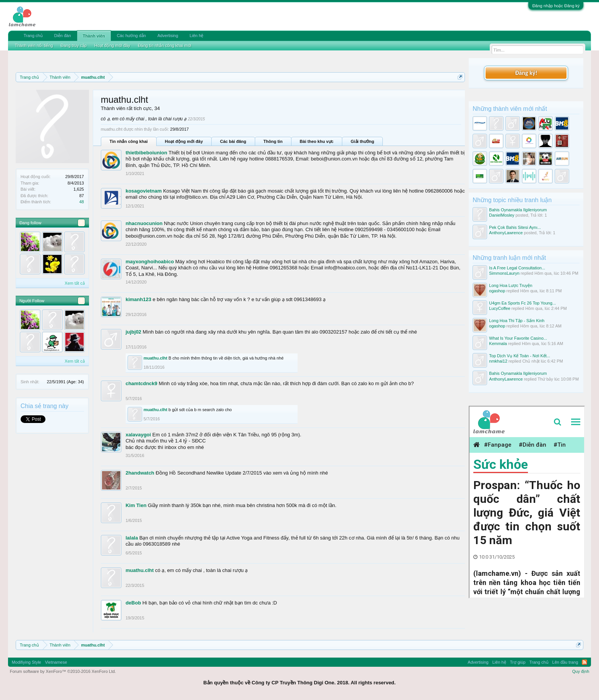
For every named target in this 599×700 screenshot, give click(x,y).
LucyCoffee (499, 308)
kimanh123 (138, 299)
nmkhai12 (498, 361)
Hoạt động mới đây (184, 141)
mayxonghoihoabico (150, 262)
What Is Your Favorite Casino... (518, 338)
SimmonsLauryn (504, 273)
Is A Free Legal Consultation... (517, 268)
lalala (132, 538)
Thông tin (273, 141)
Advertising (168, 36)
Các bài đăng (233, 141)
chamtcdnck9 (142, 383)
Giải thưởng (363, 141)
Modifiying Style (27, 662)
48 (81, 202)
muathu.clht (155, 358)
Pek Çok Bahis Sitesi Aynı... (515, 227)
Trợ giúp (518, 662)
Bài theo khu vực (317, 141)
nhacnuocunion (144, 223)
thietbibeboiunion (147, 153)
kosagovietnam (144, 191)
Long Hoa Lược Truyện (511, 285)
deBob (133, 603)
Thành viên (94, 36)
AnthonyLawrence (506, 233)
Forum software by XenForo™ (63, 671)
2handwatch (140, 473)
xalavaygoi (138, 435)
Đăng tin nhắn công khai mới (165, 45)
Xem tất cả (74, 283)
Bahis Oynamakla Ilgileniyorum (518, 210)
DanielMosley (502, 215)
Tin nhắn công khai (129, 141)
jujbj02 (134, 332)
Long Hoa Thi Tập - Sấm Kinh (517, 321)
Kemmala (498, 344)
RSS (584, 662)
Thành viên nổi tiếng (34, 45)
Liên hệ (196, 36)
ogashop (497, 291)
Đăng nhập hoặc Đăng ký (556, 6)
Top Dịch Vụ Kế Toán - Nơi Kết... (520, 356)
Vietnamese (56, 662)
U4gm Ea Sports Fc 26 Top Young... (522, 303)
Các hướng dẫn (131, 36)
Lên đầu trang (565, 662)
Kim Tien (136, 505)
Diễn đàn (63, 36)
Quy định (581, 671)
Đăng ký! (526, 73)
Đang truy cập (74, 45)
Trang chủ (33, 36)
